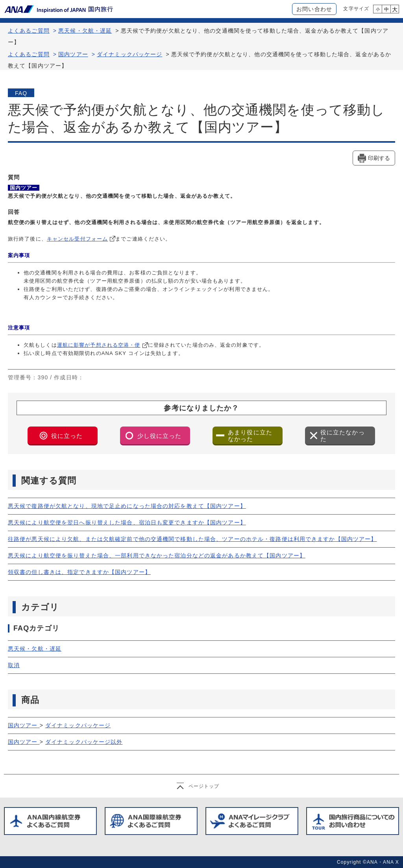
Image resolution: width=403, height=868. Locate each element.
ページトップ (204, 786)
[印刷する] (374, 158)
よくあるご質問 (29, 31)
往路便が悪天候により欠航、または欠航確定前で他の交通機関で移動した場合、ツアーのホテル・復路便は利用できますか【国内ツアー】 (192, 539)
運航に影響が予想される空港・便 (99, 345)
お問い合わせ (314, 9)
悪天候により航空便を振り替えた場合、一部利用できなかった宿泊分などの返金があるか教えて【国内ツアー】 (157, 555)
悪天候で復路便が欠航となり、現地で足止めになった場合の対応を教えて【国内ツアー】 (127, 506)
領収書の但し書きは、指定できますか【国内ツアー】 (79, 572)
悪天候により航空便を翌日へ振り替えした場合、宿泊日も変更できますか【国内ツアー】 (127, 522)
